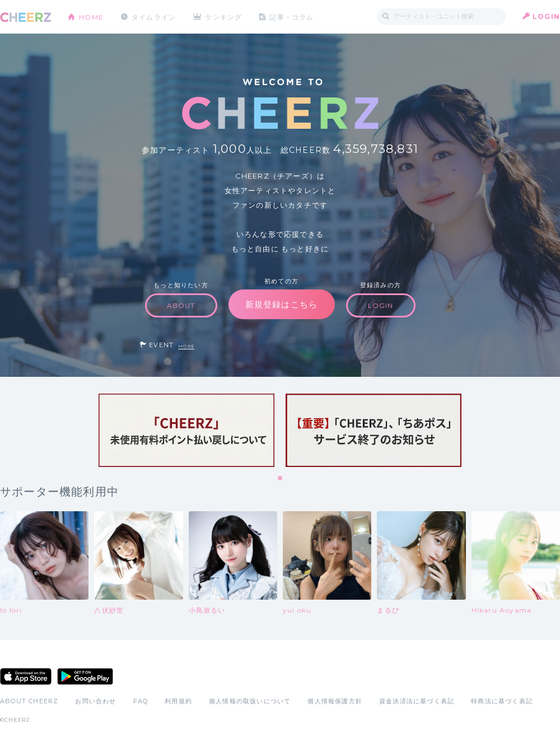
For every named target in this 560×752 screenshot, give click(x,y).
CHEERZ (25, 17)
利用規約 (178, 701)
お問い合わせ (95, 701)
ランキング (225, 17)
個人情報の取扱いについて (250, 701)
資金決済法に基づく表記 (417, 701)
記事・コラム (293, 17)
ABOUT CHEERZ (29, 701)
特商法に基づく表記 (502, 701)
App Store (26, 676)
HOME (91, 17)
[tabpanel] (186, 430)
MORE (186, 346)
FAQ (141, 701)
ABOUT (181, 305)
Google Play (85, 676)
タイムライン (154, 17)
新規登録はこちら (282, 304)
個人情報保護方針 (335, 701)
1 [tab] (281, 479)
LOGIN (546, 17)
